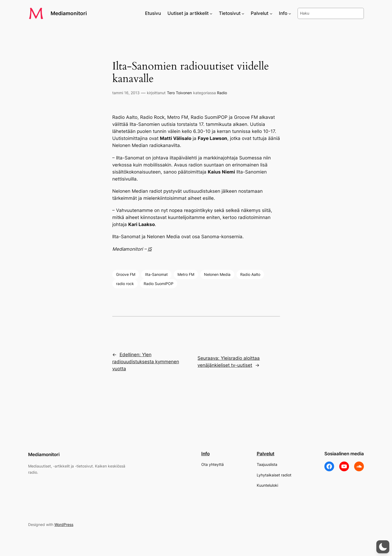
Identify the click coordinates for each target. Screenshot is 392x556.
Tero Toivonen (179, 93)
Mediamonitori (69, 13)
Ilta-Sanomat (156, 274)
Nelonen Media (217, 274)
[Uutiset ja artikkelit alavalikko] (211, 13)
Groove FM (126, 274)
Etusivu (153, 13)
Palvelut (266, 454)
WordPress (64, 524)
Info (205, 454)
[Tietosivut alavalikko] (243, 13)
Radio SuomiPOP (159, 284)
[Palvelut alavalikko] (271, 13)
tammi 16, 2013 (126, 93)
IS (150, 249)
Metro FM (186, 274)
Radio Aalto (250, 274)
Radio (222, 93)
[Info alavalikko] (290, 13)
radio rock (125, 284)
